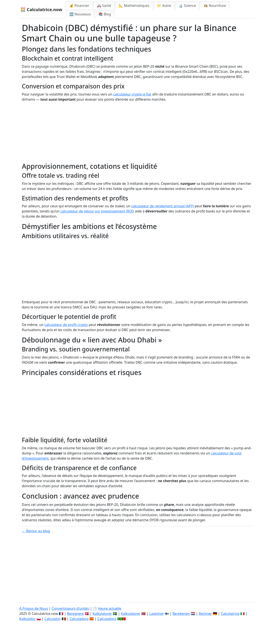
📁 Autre (164, 6)
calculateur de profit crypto (66, 325)
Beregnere (75, 614)
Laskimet (156, 614)
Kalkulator (28, 619)
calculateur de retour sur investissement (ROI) (97, 211)
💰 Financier (79, 6)
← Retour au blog (36, 531)
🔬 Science (187, 6)
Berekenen (181, 614)
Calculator (53, 619)
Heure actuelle (110, 608)
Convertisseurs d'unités (70, 608)
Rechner (205, 614)
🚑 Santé (104, 6)
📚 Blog (105, 14)
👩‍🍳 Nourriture (215, 6)
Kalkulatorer (131, 614)
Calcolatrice (230, 614)
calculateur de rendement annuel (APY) (162, 206)
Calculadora (79, 619)
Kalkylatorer (102, 614)
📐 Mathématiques (134, 6)
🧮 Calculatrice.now (41, 10)
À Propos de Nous (34, 608)
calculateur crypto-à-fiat (132, 94)
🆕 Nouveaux (80, 14)
